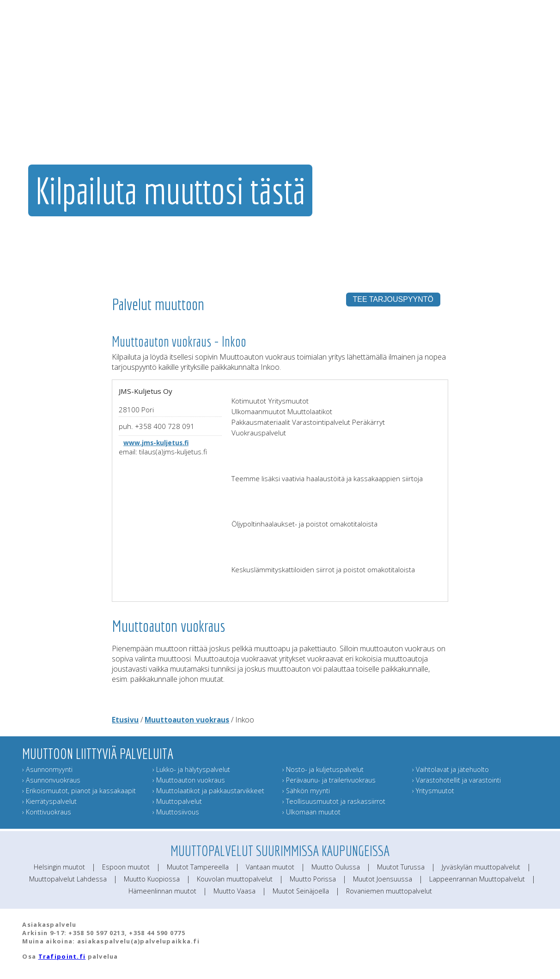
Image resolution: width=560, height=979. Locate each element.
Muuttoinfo (523, 109)
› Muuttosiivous (176, 812)
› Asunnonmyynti (47, 769)
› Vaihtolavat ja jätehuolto (450, 769)
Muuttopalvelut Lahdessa (68, 879)
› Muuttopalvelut (177, 801)
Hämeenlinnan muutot (162, 891)
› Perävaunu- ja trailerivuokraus (329, 780)
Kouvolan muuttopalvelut (235, 879)
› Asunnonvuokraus (51, 780)
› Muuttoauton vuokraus (189, 780)
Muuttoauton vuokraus (187, 720)
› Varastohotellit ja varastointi (457, 780)
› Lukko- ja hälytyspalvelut (191, 769)
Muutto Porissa (313, 879)
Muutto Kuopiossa (152, 879)
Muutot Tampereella (198, 867)
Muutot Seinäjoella (301, 891)
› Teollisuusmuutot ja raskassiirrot (334, 801)
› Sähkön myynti (306, 791)
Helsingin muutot (59, 867)
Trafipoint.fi (62, 956)
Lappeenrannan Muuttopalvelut (477, 879)
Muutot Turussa (401, 867)
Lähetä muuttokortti (469, 109)
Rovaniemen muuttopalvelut (389, 891)
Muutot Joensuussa (383, 879)
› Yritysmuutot (433, 791)
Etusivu (125, 720)
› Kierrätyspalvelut (49, 801)
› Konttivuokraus (47, 812)
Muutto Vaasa (234, 891)
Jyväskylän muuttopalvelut (481, 867)
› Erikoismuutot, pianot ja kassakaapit (79, 791)
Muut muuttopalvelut (342, 109)
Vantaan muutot (270, 867)
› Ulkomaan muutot (311, 812)
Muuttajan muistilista (408, 109)
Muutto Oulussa (336, 867)
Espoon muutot (126, 867)
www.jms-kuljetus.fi (156, 443)
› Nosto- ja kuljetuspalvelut (323, 769)
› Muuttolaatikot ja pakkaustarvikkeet (208, 791)
